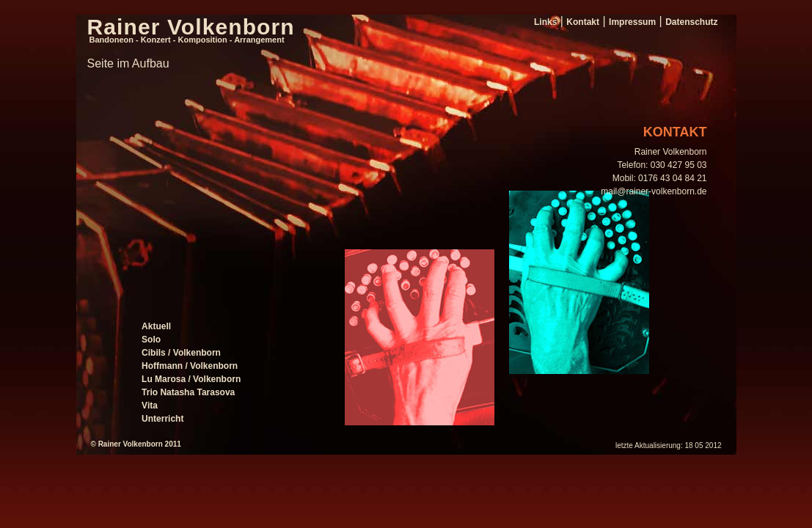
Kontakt (583, 22)
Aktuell (156, 326)
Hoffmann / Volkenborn (190, 366)
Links (545, 22)
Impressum (632, 22)
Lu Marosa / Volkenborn (191, 379)
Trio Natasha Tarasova (188, 392)
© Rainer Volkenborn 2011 (136, 444)
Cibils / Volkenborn (181, 353)
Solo (151, 340)
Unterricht (162, 419)
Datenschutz (691, 22)
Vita (150, 406)
